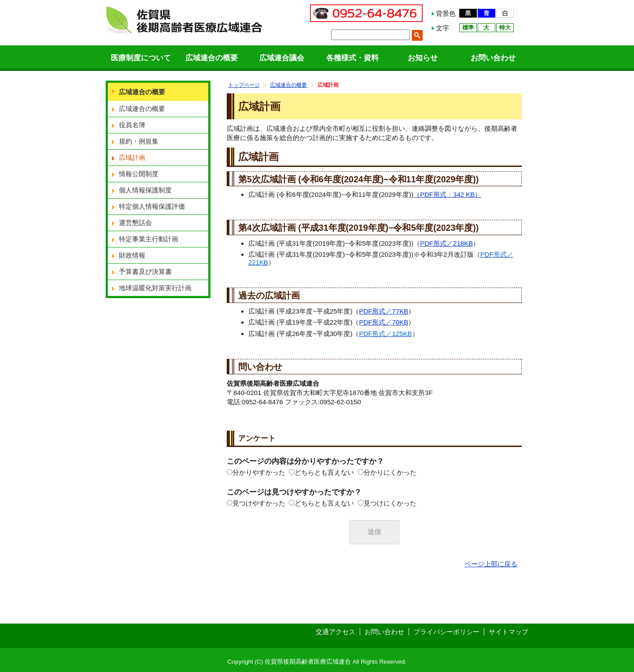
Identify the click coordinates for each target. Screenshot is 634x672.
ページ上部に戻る (491, 564)
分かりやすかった (259, 472)
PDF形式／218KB (446, 243)
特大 (505, 28)
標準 (468, 28)
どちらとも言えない (324, 472)
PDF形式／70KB (383, 322)
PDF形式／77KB (383, 311)
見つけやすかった (259, 503)
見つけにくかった (390, 503)
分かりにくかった (390, 472)
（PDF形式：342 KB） (447, 194)
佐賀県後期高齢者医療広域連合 (184, 20)
